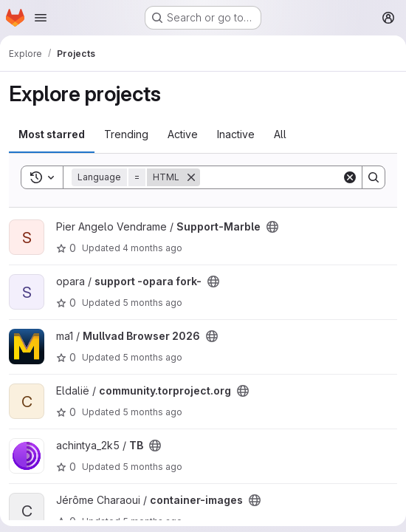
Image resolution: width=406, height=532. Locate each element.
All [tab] (280, 134)
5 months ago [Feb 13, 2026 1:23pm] (152, 467)
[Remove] (191, 177)
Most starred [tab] (52, 134)
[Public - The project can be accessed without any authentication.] (272, 227)
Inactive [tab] (236, 134)
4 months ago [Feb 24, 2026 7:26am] (152, 248)
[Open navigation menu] (41, 18)
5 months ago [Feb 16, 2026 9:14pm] (152, 303)
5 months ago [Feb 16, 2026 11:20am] (152, 412)
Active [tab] (183, 134)
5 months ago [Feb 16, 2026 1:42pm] (152, 357)
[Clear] (350, 177)
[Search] (292, 177)
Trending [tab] (126, 134)
